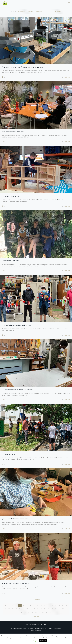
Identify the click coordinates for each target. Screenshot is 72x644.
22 (16, 609)
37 (22, 612)
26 (31, 609)
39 (29, 612)
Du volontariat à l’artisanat (10, 261)
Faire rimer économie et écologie (13, 132)
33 (56, 609)
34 (59, 609)
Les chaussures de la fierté (11, 196)
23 (20, 609)
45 (50, 612)
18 (67, 606)
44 (47, 612)
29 (41, 609)
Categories (22, 11)
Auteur (39, 11)
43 (43, 612)
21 (13, 609)
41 (36, 612)
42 (40, 612)
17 (63, 606)
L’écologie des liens (8, 454)
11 (41, 606)
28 (38, 609)
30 (45, 609)
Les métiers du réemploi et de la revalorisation (17, 390)
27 (34, 609)
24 (23, 609)
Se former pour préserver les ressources (15, 583)
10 (38, 606)
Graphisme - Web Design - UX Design (23, 628)
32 (52, 609)
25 (27, 609)
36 (67, 609)
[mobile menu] (69, 3)
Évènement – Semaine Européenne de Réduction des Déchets (22, 67)
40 (32, 612)
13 (49, 606)
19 (6, 609)
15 (56, 606)
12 (45, 606)
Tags (31, 11)
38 (25, 612)
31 (49, 609)
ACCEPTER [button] (43, 641)
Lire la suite (67, 77)
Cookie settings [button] (31, 641)
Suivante (36, 617)
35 (63, 609)
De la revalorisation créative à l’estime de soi (16, 325)
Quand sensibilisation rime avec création (15, 519)
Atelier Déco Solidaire (42, 625)
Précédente (36, 599)
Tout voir (58, 11)
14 (52, 606)
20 (9, 609)
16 (59, 606)
